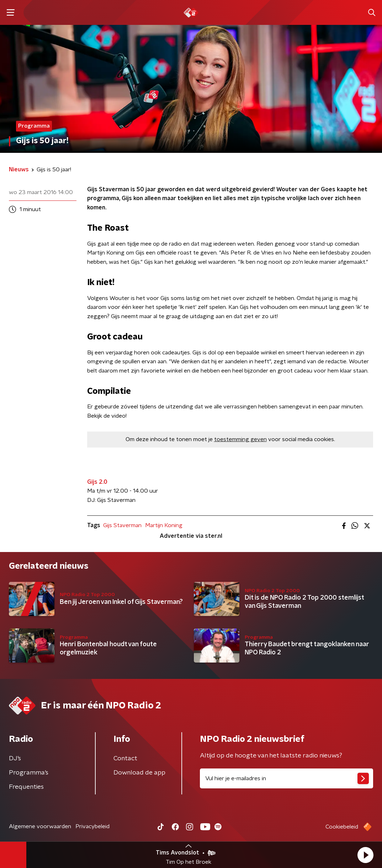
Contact (125, 759)
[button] (365, 855)
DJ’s (15, 759)
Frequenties (26, 787)
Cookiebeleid (342, 827)
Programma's (29, 773)
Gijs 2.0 (97, 482)
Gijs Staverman (122, 525)
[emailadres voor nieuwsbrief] (286, 778)
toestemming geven (240, 439)
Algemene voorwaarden (40, 826)
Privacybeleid (92, 826)
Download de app (139, 773)
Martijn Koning (164, 525)
